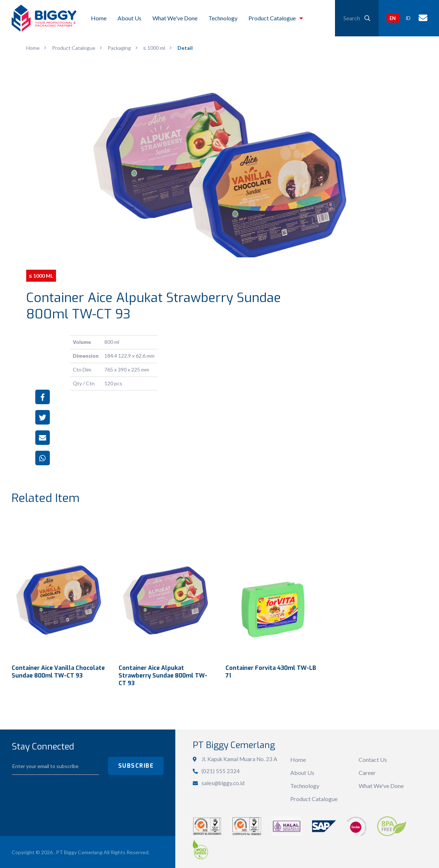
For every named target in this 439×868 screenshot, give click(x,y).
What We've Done (381, 785)
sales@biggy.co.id (223, 782)
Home (298, 759)
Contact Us (373, 759)
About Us (302, 772)
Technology (305, 785)
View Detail (59, 587)
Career (367, 772)
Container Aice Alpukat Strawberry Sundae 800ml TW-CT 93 (163, 675)
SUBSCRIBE (136, 765)
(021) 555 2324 (221, 770)
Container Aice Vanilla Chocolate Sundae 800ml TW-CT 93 (58, 671)
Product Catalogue (314, 798)
